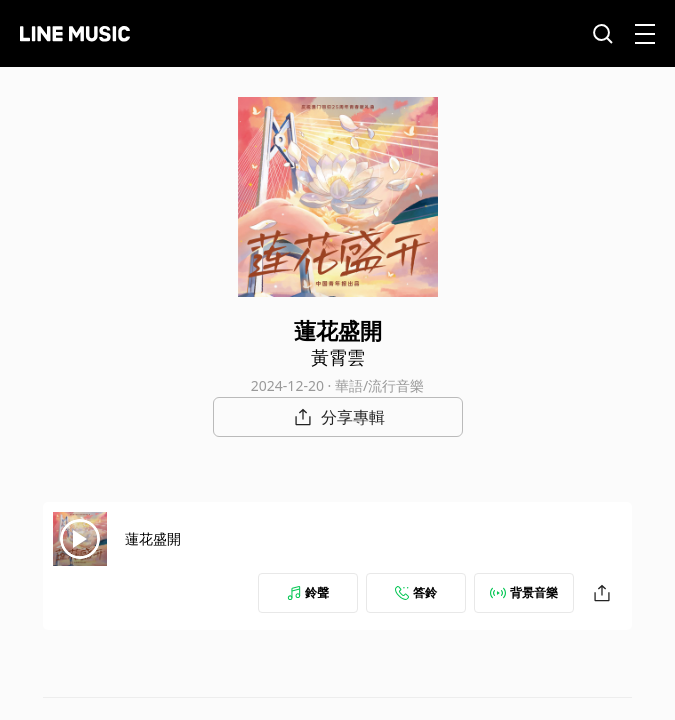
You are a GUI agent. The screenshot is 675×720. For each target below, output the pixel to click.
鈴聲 (308, 592)
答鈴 (416, 592)
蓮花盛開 (153, 538)
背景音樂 (524, 592)
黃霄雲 (338, 357)
